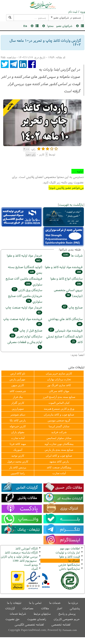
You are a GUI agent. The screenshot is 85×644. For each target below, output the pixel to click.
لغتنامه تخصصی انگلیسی (29, 624)
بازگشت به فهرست (71, 204)
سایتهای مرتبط (42, 614)
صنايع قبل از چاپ (27, 330)
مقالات (45, 608)
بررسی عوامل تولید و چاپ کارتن (19, 556)
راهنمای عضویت (37, 619)
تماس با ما (35, 603)
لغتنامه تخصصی (61, 624)
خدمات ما (55, 603)
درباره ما (73, 603)
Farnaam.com (70, 630)
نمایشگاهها (69, 565)
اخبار (59, 608)
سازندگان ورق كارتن (27, 290)
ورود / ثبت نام (77, 12)
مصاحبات (28, 608)
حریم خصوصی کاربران (67, 619)
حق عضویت (12, 619)
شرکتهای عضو (64, 26)
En (25, 26)
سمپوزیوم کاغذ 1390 (25, 561)
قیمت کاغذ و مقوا (69, 556)
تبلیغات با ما (14, 603)
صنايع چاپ (72, 307)
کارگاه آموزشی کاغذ (27, 548)
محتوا (50, 26)
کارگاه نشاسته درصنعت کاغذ (21, 552)
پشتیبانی (75, 608)
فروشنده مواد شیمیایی (65, 330)
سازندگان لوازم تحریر (26, 336)
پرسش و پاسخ (67, 614)
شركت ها (72, 255)
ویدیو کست (31, 565)
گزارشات (10, 608)
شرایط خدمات (18, 614)
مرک (34, 569)
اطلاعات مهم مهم (70, 548)
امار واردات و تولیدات (68, 552)
